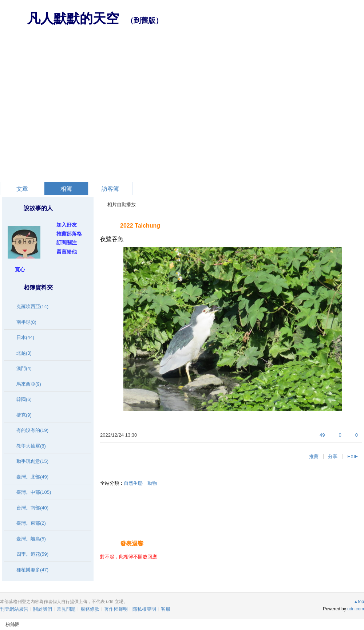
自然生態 (133, 483)
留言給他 (67, 252)
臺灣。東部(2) (31, 523)
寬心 (20, 269)
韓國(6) (24, 399)
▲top (359, 602)
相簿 (66, 189)
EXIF (353, 456)
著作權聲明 (116, 609)
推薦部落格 (69, 234)
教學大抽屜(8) (31, 446)
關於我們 (43, 609)
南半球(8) (26, 322)
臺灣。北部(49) (32, 477)
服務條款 (90, 609)
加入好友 (67, 225)
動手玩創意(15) (32, 461)
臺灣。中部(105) (34, 492)
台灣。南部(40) (32, 508)
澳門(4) (24, 368)
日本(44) (25, 337)
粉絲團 (13, 624)
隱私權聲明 (144, 609)
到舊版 (145, 20)
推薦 (314, 456)
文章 (22, 189)
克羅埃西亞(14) (32, 306)
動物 (152, 483)
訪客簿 (110, 189)
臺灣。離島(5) (31, 539)
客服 (166, 609)
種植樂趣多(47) (32, 570)
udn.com (356, 609)
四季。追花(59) (32, 554)
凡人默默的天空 (73, 18)
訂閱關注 (67, 243)
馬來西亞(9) (29, 384)
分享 (333, 456)
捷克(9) (24, 415)
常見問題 (66, 609)
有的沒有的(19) (32, 430)
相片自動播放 (122, 204)
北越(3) (24, 353)
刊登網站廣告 (14, 609)
